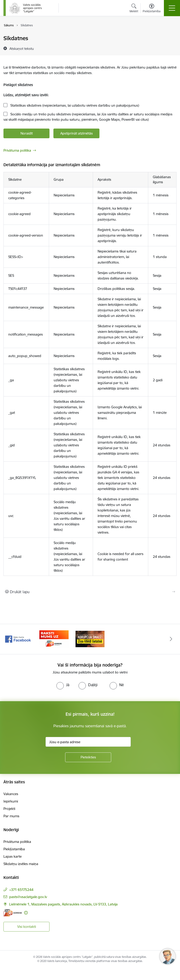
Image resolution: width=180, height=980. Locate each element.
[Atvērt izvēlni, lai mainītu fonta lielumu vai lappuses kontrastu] (152, 9)
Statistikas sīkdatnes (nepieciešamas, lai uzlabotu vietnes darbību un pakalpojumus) (74, 105)
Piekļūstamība (14, 849)
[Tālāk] (171, 639)
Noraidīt (27, 133)
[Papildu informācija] (26, 913)
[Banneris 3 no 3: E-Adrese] (90, 639)
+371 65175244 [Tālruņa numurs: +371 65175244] (21, 890)
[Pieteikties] (88, 757)
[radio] (63, 685)
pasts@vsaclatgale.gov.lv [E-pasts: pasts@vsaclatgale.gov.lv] (28, 897)
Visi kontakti (27, 927)
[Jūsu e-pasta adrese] (88, 742)
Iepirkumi (11, 801)
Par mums (11, 816)
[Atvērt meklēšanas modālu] (134, 9)
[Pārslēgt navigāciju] (172, 8)
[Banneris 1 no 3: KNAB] (18, 639)
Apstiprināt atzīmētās (77, 133)
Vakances (11, 794)
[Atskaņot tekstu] (22, 48)
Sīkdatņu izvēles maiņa (21, 864)
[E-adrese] (13, 913)
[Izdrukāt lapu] (90, 592)
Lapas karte (13, 856)
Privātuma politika (17, 150)
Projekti (9, 809)
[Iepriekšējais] (9, 639)
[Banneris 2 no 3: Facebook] (54, 639)
